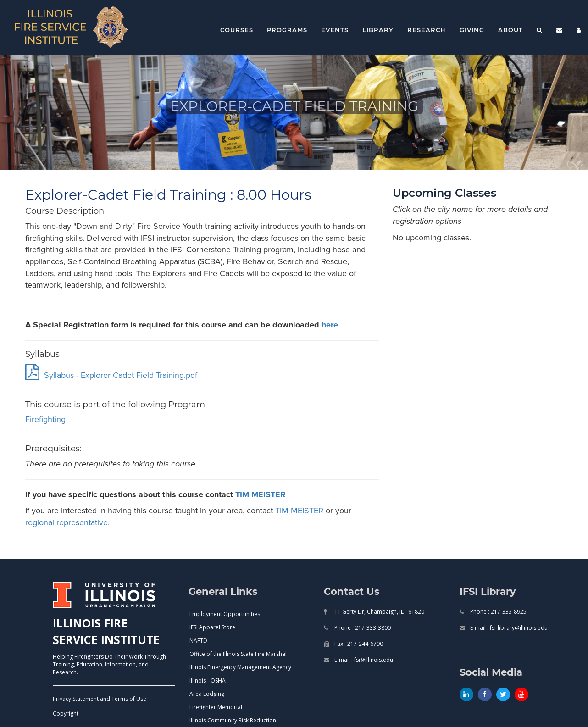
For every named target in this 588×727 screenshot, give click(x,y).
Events (335, 30)
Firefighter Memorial (216, 707)
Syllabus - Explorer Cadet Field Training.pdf (111, 375)
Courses (237, 30)
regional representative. (67, 522)
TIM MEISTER (261, 494)
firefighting (45, 419)
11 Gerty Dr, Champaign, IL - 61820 (379, 612)
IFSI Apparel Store (212, 627)
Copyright (66, 713)
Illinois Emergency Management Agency (240, 667)
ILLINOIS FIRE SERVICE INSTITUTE (106, 631)
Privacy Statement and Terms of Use (100, 699)
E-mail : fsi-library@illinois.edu (508, 628)
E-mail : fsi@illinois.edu (363, 660)
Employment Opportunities (225, 614)
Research (427, 30)
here (330, 325)
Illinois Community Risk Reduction (233, 720)
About (510, 30)
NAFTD (198, 641)
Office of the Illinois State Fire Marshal (238, 654)
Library (378, 30)
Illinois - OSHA (208, 680)
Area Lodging (207, 694)
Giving (472, 30)
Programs (287, 30)
